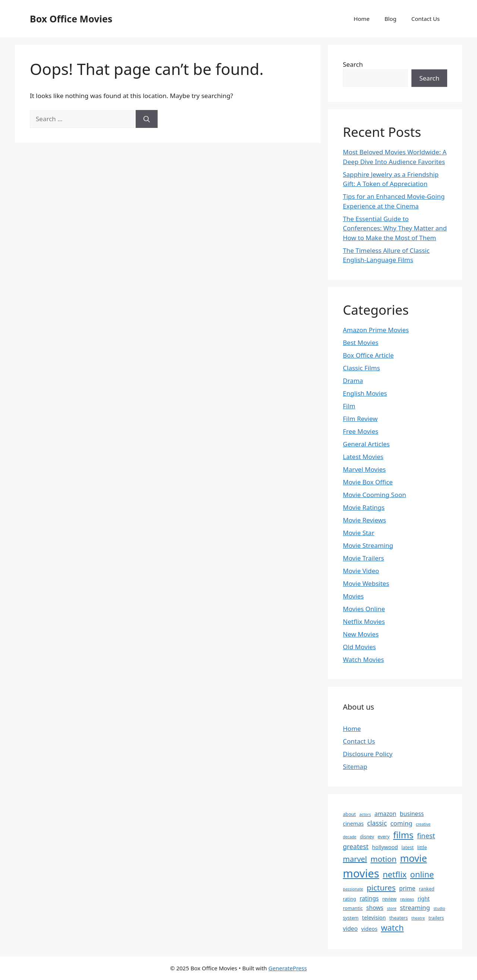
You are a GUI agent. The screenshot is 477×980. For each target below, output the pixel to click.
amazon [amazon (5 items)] (386, 814)
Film (349, 406)
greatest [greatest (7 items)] (356, 846)
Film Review (360, 419)
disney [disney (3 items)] (367, 836)
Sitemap (355, 767)
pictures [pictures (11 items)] (381, 888)
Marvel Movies (364, 469)
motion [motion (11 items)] (383, 859)
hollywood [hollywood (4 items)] (385, 847)
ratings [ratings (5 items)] (369, 898)
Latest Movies (363, 457)
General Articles (366, 444)
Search (353, 64)
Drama (353, 381)
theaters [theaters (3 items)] (399, 918)
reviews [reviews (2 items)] (407, 899)
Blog (391, 19)
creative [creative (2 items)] (423, 824)
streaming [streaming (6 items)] (415, 907)
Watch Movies (363, 659)
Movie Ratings (364, 507)
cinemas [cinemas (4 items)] (353, 824)
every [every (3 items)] (383, 836)
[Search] (147, 119)
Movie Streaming (368, 545)
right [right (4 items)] (423, 899)
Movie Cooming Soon (375, 495)
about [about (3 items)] (349, 814)
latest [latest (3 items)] (407, 847)
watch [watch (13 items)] (392, 928)
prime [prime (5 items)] (407, 888)
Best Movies (361, 343)
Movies (353, 596)
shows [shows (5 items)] (375, 908)
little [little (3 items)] (422, 847)
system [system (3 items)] (351, 918)
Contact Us (426, 19)
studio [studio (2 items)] (439, 908)
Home (362, 19)
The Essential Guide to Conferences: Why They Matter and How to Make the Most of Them (395, 228)
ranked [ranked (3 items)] (427, 889)
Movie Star (358, 533)
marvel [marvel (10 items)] (355, 859)
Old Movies (359, 647)
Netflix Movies (364, 621)
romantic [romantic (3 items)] (353, 908)
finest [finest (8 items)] (426, 835)
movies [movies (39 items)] (361, 873)
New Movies (361, 634)
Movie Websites (366, 583)
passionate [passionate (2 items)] (353, 889)
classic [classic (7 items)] (377, 823)
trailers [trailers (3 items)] (436, 918)
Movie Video (361, 571)
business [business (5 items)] (412, 814)
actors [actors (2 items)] (365, 814)
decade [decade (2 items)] (350, 837)
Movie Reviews (364, 520)
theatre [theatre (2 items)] (418, 918)
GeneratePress (288, 968)
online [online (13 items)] (422, 874)
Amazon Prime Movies (376, 330)
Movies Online (364, 609)
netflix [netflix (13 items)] (395, 874)
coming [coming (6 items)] (402, 823)
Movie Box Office (368, 482)
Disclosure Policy (368, 754)
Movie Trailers (364, 558)
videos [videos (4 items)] (369, 929)
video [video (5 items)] (350, 929)
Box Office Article (368, 355)
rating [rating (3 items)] (350, 899)
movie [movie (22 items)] (414, 858)
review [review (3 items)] (389, 899)
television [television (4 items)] (374, 918)
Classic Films (361, 368)
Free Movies (361, 431)
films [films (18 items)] (403, 835)
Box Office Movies (71, 19)
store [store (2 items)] (392, 908)
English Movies (365, 393)
